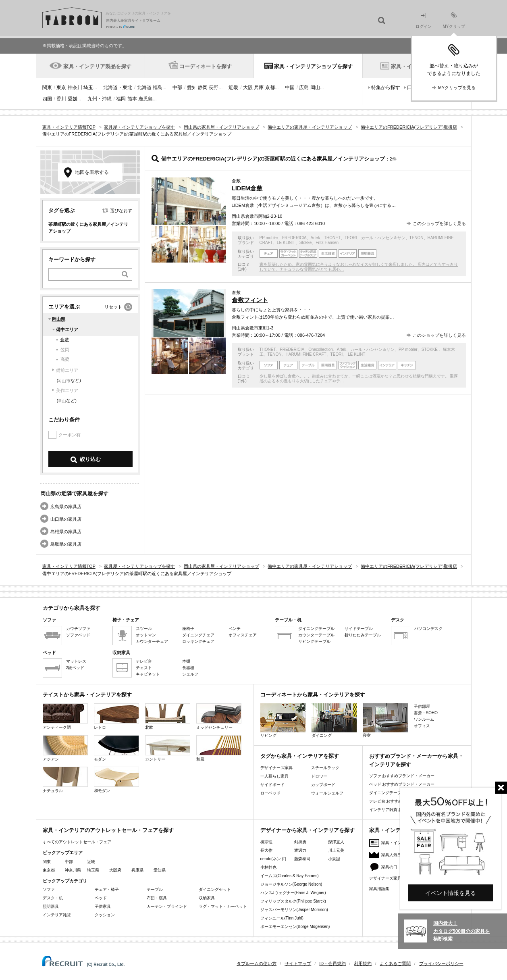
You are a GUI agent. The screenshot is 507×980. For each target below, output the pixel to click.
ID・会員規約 (332, 963)
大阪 (248, 88)
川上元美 (336, 850)
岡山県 (59, 319)
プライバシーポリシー (441, 963)
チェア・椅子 (107, 889)
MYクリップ (454, 20)
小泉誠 (334, 859)
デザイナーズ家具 (276, 768)
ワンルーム (424, 719)
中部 (177, 88)
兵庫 (259, 88)
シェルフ (190, 674)
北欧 (168, 716)
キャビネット (148, 674)
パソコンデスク (428, 629)
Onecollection (321, 349)
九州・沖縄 (100, 99)
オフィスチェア (243, 635)
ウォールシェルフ (327, 793)
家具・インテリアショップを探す (313, 66)
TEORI (351, 238)
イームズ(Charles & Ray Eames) (290, 876)
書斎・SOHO (426, 713)
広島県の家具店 (66, 507)
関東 (47, 88)
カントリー (168, 748)
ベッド (101, 898)
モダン (116, 748)
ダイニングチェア (198, 635)
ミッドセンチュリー (219, 716)
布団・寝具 (157, 898)
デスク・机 (53, 898)
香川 (61, 99)
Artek (315, 238)
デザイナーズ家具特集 (389, 878)
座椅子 (188, 629)
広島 (304, 88)
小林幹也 (268, 867)
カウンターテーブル (316, 635)
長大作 (266, 850)
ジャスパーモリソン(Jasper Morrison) (294, 910)
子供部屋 (422, 706)
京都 (270, 88)
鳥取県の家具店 (66, 544)
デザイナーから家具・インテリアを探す (308, 830)
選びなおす (121, 211)
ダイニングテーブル (316, 629)
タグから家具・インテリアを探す (300, 756)
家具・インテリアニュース (405, 843)
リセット (113, 307)
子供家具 (103, 906)
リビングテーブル (314, 641)
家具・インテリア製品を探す (97, 66)
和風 (219, 748)
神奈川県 (73, 870)
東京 (61, 88)
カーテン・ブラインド (167, 906)
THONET (332, 238)
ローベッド (270, 793)
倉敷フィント (250, 300)
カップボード (323, 785)
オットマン (146, 635)
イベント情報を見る (451, 893)
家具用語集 (379, 889)
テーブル (155, 889)
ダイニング (334, 720)
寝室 (385, 720)
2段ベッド (75, 668)
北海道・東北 (118, 88)
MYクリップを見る (457, 88)
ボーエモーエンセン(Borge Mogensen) (295, 927)
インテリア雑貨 (57, 915)
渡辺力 (300, 850)
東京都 (49, 870)
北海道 (144, 88)
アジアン (65, 748)
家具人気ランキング (399, 855)
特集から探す (386, 88)
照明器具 (51, 906)
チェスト (144, 668)
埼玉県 (93, 870)
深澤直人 (336, 842)
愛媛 (73, 99)
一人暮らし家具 (274, 776)
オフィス (422, 726)
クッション (105, 915)
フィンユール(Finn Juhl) (282, 918)
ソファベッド (78, 635)
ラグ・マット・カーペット (223, 906)
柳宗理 (266, 842)
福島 (158, 88)
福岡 (121, 99)
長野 (214, 88)
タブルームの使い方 (257, 963)
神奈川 (75, 88)
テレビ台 (144, 661)
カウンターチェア (152, 641)
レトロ (116, 716)
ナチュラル (65, 780)
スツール (144, 629)
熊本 (132, 99)
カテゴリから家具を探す (72, 608)
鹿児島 (145, 99)
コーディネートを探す (206, 66)
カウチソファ (78, 629)
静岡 (203, 88)
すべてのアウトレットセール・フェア (77, 842)
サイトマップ (298, 963)
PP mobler (269, 238)
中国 (290, 88)
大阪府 (115, 870)
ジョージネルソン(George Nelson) (291, 884)
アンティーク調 (65, 716)
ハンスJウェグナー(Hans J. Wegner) (293, 893)
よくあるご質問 (395, 963)
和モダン (116, 780)
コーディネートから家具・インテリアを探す (313, 695)
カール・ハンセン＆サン (383, 238)
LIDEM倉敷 (247, 188)
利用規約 (363, 963)
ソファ (49, 889)
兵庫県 (137, 870)
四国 (47, 99)
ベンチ (235, 629)
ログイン (424, 21)
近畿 (233, 88)
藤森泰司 (302, 859)
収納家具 (207, 898)
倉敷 (64, 340)
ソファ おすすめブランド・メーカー (402, 776)
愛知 (192, 88)
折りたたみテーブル (363, 635)
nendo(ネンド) (273, 859)
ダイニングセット (215, 889)
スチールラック (325, 768)
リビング (283, 720)
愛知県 (160, 870)
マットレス (76, 661)
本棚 (186, 661)
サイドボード (272, 785)
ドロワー (319, 776)
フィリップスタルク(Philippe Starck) (293, 901)
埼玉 (88, 88)
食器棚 (188, 668)
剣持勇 (300, 842)
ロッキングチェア (198, 641)
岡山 (315, 88)
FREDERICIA (294, 238)
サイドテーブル (359, 629)
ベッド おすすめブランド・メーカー (402, 784)
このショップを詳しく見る (439, 223)
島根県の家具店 (66, 532)
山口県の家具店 (66, 519)
